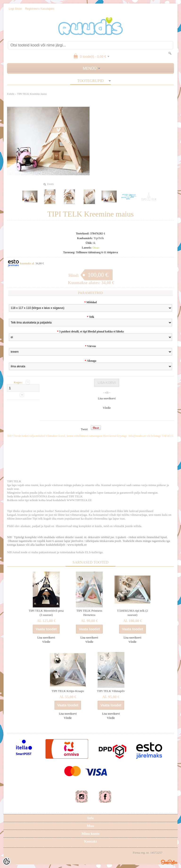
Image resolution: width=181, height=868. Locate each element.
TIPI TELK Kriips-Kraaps (68, 691)
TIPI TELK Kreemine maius (32, 94)
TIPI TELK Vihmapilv (111, 691)
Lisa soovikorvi (107, 398)
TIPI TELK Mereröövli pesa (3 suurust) (46, 613)
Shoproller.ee (169, 862)
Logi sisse (15, 9)
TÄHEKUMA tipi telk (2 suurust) (132, 613)
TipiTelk (99, 238)
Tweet (84, 429)
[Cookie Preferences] (7, 861)
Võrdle (107, 408)
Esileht (11, 94)
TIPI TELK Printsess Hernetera (89, 613)
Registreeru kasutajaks (40, 9)
